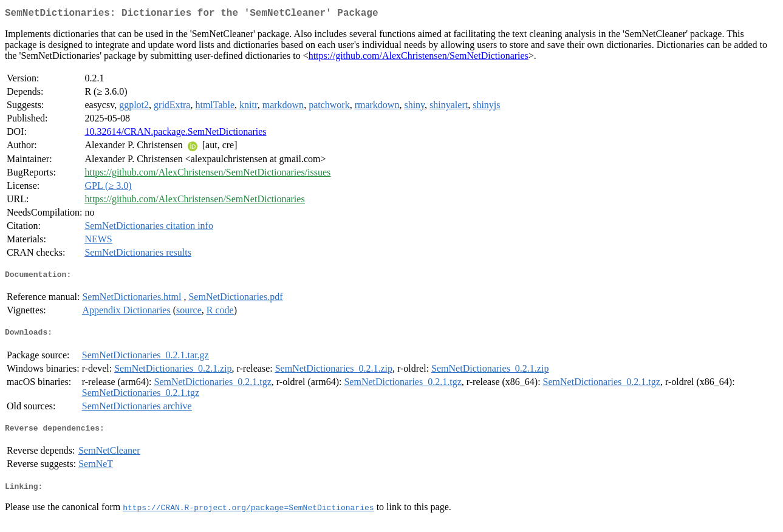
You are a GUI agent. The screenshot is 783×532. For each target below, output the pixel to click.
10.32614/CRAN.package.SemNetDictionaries (175, 134)
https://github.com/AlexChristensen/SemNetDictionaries (419, 58)
